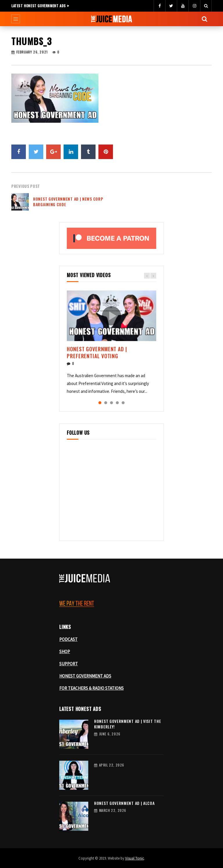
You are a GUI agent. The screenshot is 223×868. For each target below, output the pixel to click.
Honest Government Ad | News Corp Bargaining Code (68, 202)
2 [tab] (106, 403)
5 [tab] (123, 403)
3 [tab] (111, 403)
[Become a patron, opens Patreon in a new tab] (111, 238)
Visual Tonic (135, 858)
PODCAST (68, 639)
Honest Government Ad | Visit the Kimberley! (127, 724)
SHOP (65, 652)
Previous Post (26, 186)
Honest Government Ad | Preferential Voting (97, 352)
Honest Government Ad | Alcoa (124, 803)
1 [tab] (100, 403)
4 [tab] (117, 403)
